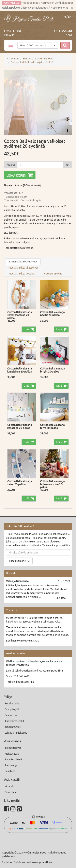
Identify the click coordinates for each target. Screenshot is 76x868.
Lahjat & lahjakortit (16, 733)
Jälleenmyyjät (13, 727)
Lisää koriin (16, 175)
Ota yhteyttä (12, 709)
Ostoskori (63, 31)
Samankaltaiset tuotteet (23, 261)
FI (65, 17)
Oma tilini (12, 31)
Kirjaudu (10, 35)
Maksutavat (12, 754)
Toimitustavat (13, 748)
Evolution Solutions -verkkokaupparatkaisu (28, 862)
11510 (49, 62)
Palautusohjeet (13, 759)
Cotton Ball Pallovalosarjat (26, 62)
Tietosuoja (11, 765)
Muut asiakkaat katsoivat (23, 268)
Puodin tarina (13, 703)
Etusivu (27, 58)
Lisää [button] (27, 329)
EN (70, 17)
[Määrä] (40, 165)
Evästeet (10, 771)
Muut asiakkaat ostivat (22, 273)
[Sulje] (72, 8)
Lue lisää (62, 598)
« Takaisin (13, 58)
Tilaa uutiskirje (17, 561)
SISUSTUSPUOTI (45, 58)
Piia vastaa (11, 715)
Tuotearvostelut (52, 273)
